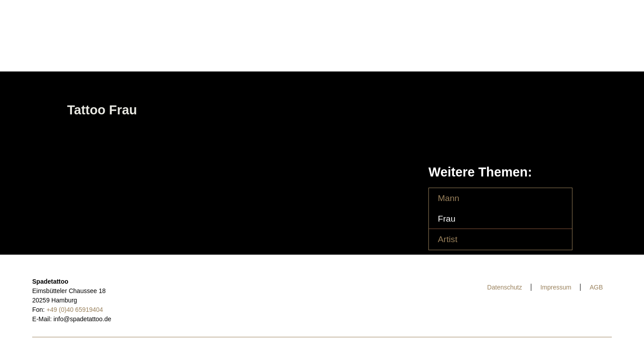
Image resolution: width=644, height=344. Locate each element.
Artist (448, 239)
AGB (596, 287)
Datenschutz (504, 287)
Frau (447, 219)
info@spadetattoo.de (82, 319)
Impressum (556, 287)
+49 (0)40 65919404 (75, 310)
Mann (449, 198)
